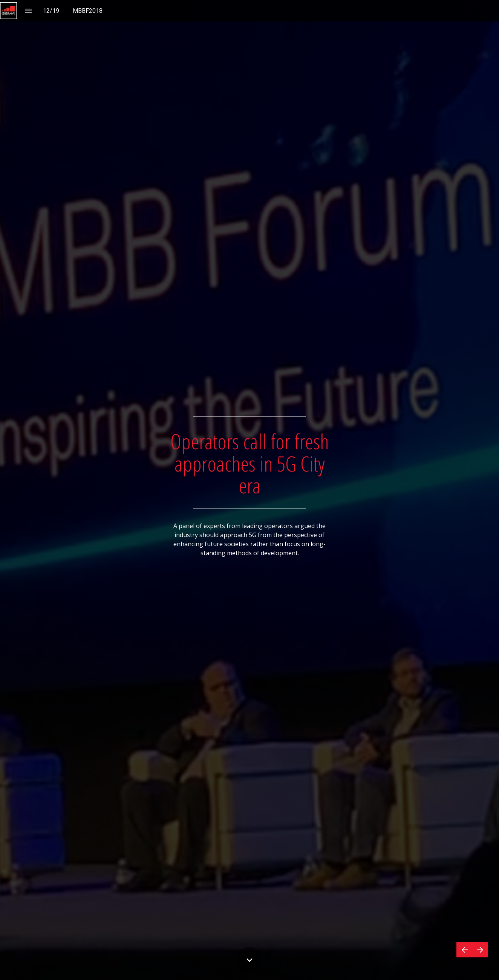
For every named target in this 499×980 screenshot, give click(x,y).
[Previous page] (464, 950)
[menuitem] (88, 11)
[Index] (28, 11)
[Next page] (480, 950)
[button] (8, 11)
